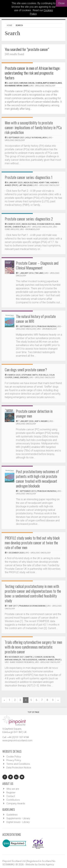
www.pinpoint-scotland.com (17, 740)
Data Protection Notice (19, 768)
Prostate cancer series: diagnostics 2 (29, 219)
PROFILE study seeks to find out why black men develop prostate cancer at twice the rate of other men (32, 543)
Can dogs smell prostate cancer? (26, 370)
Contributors (13, 800)
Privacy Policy (14, 760)
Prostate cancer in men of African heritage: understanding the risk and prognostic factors (32, 73)
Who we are (13, 789)
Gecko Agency (46, 864)
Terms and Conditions (18, 764)
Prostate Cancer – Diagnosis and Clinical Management (37, 265)
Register (11, 793)
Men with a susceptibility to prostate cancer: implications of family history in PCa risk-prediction (33, 127)
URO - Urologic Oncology (42, 86)
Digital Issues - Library (18, 822)
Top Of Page (33, 711)
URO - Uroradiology (30, 229)
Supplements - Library (18, 818)
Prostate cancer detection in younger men (34, 413)
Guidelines (12, 815)
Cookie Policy (14, 757)
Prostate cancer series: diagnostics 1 (29, 177)
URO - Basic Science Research (19, 662)
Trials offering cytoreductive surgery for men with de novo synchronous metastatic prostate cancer (33, 647)
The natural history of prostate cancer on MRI (36, 319)
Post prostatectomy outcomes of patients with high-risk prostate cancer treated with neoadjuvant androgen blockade (37, 479)
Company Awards (16, 804)
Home (10, 25)
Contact (11, 796)
